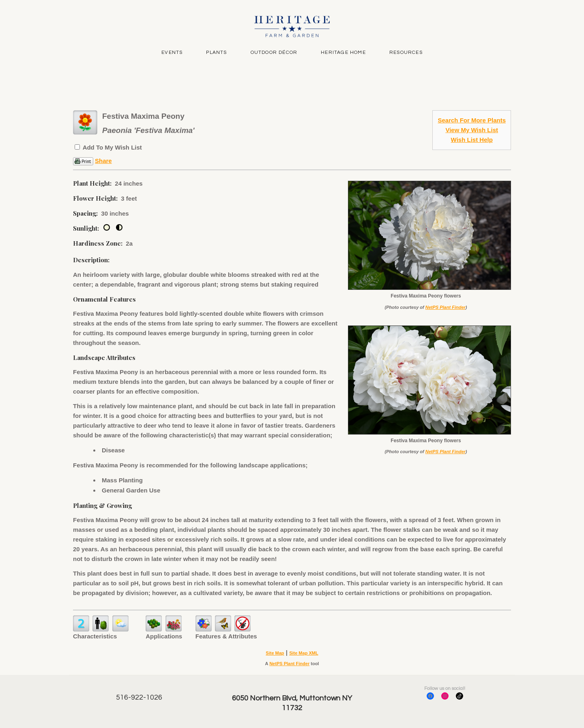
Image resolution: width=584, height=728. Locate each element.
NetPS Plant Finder (446, 307)
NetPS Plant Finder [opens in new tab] (289, 664)
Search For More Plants (472, 120)
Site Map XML (304, 653)
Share (103, 161)
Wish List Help (472, 140)
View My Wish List (472, 130)
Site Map (275, 653)
